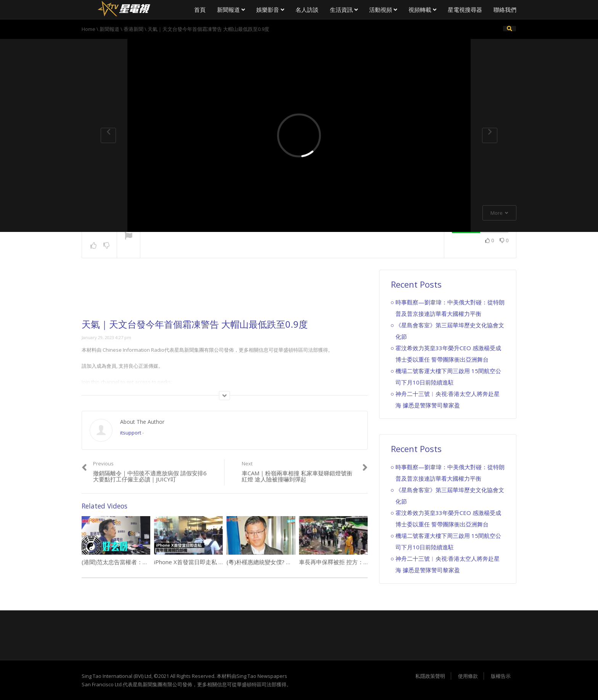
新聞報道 (231, 10)
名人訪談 (307, 10)
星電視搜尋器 (465, 10)
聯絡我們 (505, 10)
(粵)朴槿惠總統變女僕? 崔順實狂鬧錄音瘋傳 (282, 562)
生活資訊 (344, 10)
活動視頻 (383, 10)
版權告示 (501, 676)
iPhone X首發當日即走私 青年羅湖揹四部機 (209, 562)
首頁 (200, 10)
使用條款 (468, 676)
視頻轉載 (422, 10)
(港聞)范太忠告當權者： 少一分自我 (129, 562)
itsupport (131, 433)
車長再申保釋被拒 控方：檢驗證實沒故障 (351, 562)
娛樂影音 (270, 10)
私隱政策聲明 (430, 676)
